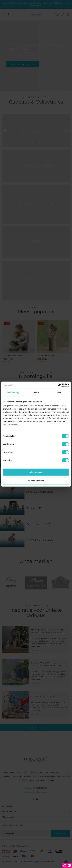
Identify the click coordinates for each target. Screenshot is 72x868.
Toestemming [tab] (13, 392)
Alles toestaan (36, 472)
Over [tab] (59, 392)
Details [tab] (36, 392)
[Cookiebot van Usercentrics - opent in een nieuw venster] (58, 385)
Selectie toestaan (36, 481)
